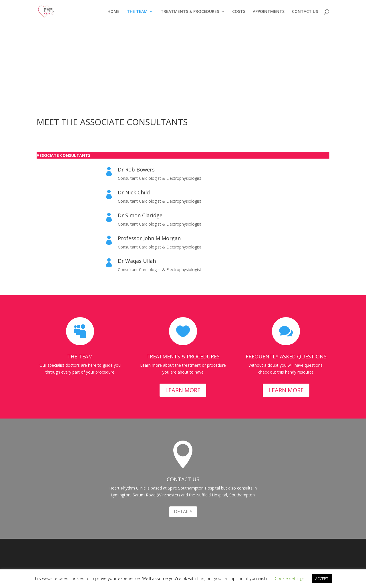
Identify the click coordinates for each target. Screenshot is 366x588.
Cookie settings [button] (290, 578)
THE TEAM (137, 12)
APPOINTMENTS (269, 12)
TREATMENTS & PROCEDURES (190, 12)
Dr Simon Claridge (140, 215)
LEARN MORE (183, 390)
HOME (114, 12)
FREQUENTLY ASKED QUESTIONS (286, 356)
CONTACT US (305, 12)
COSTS (239, 12)
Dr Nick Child (134, 192)
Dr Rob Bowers (136, 169)
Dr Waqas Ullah (137, 261)
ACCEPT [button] (322, 579)
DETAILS (183, 512)
